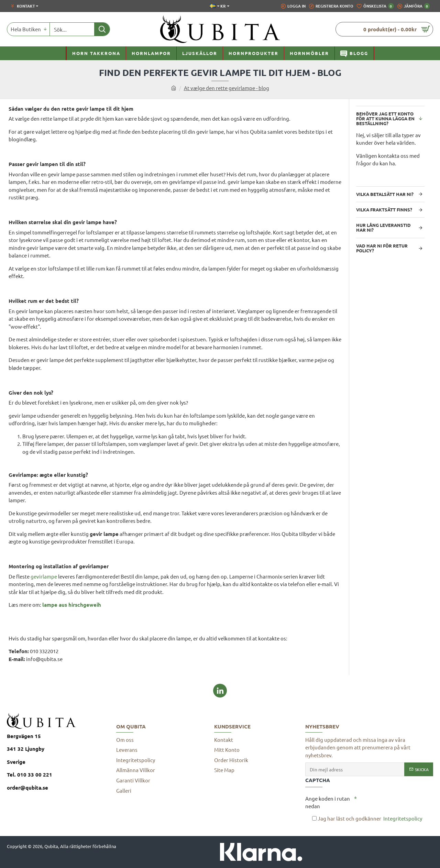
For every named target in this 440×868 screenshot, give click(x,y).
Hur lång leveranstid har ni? (383, 227)
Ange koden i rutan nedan (328, 802)
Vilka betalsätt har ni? (385, 194)
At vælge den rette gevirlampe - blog (227, 88)
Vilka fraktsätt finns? (384, 210)
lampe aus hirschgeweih (72, 605)
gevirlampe (44, 576)
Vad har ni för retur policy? (382, 248)
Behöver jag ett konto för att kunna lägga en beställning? (385, 119)
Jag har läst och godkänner (368, 819)
